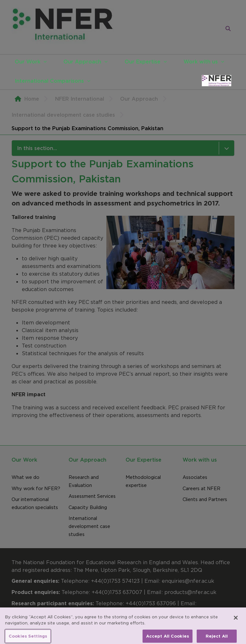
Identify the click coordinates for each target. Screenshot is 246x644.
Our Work (28, 62)
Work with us (201, 62)
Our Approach (82, 62)
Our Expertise (143, 62)
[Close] (236, 621)
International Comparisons (49, 81)
